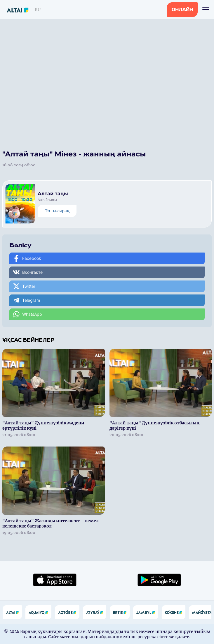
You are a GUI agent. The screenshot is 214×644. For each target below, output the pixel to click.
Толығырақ (57, 211)
